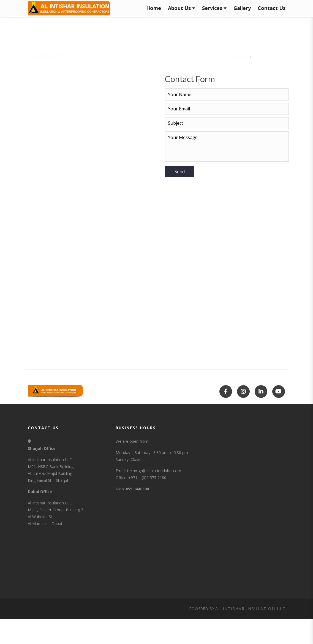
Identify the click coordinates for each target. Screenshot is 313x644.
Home (241, 58)
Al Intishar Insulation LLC (250, 609)
